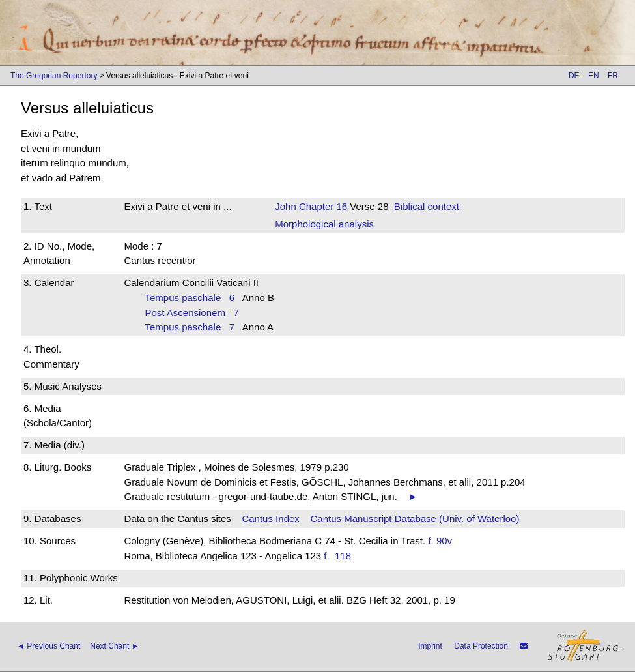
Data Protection (481, 646)
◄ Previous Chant (49, 646)
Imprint (430, 646)
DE (574, 76)
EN (594, 76)
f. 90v (440, 541)
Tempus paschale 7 (190, 327)
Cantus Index (270, 519)
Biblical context (427, 206)
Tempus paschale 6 (190, 298)
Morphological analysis (324, 224)
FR (613, 76)
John (286, 206)
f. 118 (340, 556)
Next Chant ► (114, 646)
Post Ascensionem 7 (191, 313)
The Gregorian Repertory (54, 76)
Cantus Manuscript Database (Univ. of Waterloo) (415, 519)
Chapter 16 (322, 206)
